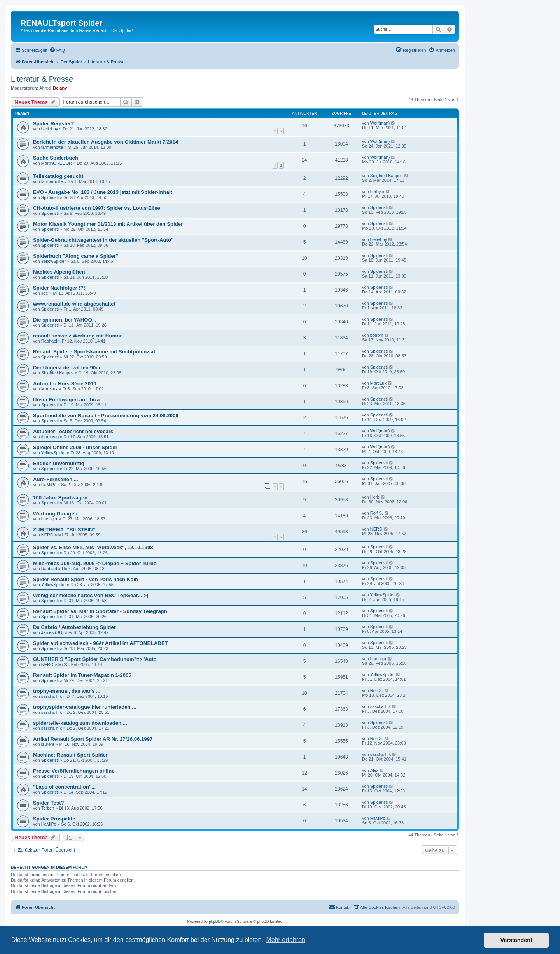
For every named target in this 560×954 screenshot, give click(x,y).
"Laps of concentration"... (64, 787)
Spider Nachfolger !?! (59, 288)
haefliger (49, 519)
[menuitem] (57, 50)
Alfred (45, 88)
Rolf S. (377, 513)
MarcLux (49, 389)
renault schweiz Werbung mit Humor (77, 336)
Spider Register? (54, 124)
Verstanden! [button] (516, 940)
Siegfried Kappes (387, 176)
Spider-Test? (49, 803)
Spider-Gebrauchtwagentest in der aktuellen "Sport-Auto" (103, 240)
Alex (374, 770)
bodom (377, 335)
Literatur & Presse (42, 79)
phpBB (215, 921)
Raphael (49, 341)
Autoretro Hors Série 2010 (65, 384)
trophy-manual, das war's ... (67, 691)
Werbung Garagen (55, 514)
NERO (47, 535)
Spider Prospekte (54, 819)
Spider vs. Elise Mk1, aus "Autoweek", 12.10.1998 (93, 547)
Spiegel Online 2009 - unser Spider (75, 447)
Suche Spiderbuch (56, 158)
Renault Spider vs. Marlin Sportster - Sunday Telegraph (100, 611)
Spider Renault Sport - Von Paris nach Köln (86, 579)
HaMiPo (49, 485)
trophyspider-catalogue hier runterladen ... (85, 707)
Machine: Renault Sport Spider (70, 755)
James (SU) (52, 632)
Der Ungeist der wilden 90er (67, 368)
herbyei (377, 192)
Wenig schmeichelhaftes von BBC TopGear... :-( (91, 595)
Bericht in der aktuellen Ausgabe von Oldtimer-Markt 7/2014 (106, 142)
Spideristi (50, 197)
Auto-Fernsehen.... (56, 479)
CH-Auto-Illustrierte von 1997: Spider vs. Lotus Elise (97, 208)
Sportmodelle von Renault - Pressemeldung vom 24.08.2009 (106, 416)
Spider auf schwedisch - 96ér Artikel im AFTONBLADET (101, 643)
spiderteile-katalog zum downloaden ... (80, 723)
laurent (48, 744)
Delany (60, 88)
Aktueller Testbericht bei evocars (73, 431)
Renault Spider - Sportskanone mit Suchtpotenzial (94, 352)
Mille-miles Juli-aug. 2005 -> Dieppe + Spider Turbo (95, 563)
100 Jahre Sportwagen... (62, 498)
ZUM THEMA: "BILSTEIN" (64, 530)
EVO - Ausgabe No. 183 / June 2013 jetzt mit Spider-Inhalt (103, 192)
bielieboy (50, 129)
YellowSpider (53, 261)
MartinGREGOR (57, 163)
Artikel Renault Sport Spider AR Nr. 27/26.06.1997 (93, 739)
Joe (45, 293)
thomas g (50, 437)
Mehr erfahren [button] (286, 940)
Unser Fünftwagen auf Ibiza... (68, 400)
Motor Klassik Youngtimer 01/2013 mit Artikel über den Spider (108, 224)
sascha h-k (52, 696)
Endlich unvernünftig (59, 463)
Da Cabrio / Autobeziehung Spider (74, 627)
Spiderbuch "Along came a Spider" (76, 256)
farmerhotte (52, 147)
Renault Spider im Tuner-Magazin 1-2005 (82, 675)
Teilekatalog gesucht (58, 176)
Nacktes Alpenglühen (59, 272)
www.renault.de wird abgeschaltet (74, 304)
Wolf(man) (380, 123)
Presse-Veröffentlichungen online (74, 771)
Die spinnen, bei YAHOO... (65, 320)
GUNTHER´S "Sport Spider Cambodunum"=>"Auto (95, 659)
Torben (48, 808)
